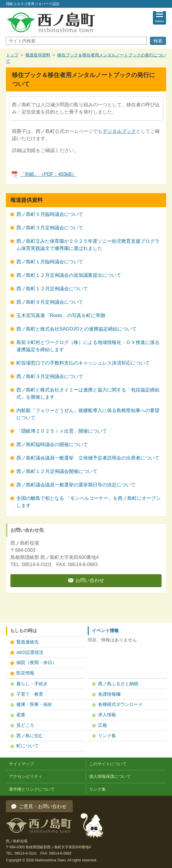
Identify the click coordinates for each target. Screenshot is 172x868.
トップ (12, 55)
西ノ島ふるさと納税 (118, 684)
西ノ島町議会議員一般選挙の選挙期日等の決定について (76, 485)
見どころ (25, 725)
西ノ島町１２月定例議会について (52, 289)
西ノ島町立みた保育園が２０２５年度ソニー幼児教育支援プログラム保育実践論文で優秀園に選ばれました (88, 245)
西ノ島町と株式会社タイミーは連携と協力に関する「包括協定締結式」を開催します (88, 393)
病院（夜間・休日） (37, 662)
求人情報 (107, 715)
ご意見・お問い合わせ (43, 806)
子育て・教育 (30, 694)
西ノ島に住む (30, 736)
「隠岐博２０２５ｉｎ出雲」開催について (62, 431)
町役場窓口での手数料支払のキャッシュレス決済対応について (83, 363)
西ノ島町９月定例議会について (50, 302)
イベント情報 (105, 630)
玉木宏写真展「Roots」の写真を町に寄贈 (61, 315)
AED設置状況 (30, 652)
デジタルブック (119, 131)
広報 (103, 725)
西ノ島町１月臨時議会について (50, 262)
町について (28, 746)
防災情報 (25, 673)
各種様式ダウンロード (120, 704)
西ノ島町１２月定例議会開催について (57, 471)
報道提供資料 (38, 55)
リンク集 (107, 736)
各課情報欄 (109, 694)
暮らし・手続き (32, 684)
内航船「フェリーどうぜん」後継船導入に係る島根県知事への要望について (88, 414)
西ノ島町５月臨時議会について (50, 214)
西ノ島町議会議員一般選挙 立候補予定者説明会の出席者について (88, 458)
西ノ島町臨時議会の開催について (52, 444)
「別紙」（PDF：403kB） (44, 174)
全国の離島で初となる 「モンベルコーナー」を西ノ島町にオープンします (89, 502)
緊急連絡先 (28, 642)
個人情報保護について (110, 776)
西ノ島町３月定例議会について (50, 228)
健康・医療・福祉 (34, 704)
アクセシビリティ (26, 776)
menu (159, 21)
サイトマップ (21, 764)
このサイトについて (108, 764)
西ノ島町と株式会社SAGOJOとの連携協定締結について (76, 329)
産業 (21, 715)
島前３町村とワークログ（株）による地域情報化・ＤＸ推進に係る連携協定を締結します (88, 346)
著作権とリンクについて (32, 789)
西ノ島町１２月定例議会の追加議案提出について (69, 275)
